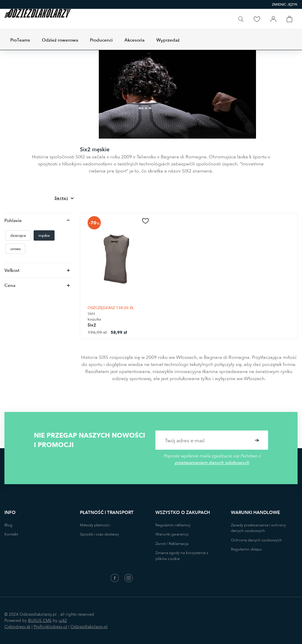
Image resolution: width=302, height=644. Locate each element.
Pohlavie (13, 221)
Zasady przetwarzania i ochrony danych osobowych (258, 528)
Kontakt (11, 534)
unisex (15, 249)
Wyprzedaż (168, 40)
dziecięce (18, 236)
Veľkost (12, 270)
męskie (44, 236)
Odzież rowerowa (60, 40)
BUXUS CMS (40, 621)
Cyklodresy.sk (17, 627)
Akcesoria (134, 40)
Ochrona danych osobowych (256, 540)
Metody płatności (95, 525)
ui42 (63, 621)
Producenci (101, 40)
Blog (8, 525)
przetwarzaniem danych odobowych (212, 463)
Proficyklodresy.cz (50, 627)
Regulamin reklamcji (173, 525)
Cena (10, 285)
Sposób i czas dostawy (99, 534)
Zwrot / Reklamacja (172, 544)
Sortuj (61, 198)
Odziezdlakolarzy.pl (89, 627)
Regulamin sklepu (246, 549)
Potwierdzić (257, 440)
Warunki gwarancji (172, 534)
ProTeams (20, 40)
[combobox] (285, 5)
